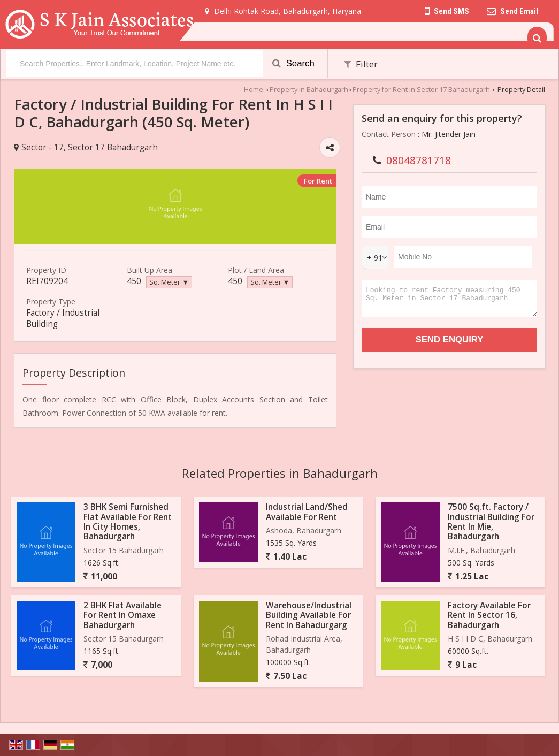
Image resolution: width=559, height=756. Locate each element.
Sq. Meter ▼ (169, 282)
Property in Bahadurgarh (309, 90)
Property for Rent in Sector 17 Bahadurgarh (421, 90)
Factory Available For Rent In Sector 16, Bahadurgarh (489, 615)
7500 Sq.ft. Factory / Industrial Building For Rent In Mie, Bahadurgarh (491, 522)
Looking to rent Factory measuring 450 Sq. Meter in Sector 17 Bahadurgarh (449, 301)
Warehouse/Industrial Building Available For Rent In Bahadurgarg (309, 615)
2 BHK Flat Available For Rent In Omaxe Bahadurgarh (122, 615)
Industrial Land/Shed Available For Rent (307, 512)
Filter (361, 64)
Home (254, 90)
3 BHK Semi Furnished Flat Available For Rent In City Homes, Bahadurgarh (128, 522)
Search (293, 63)
